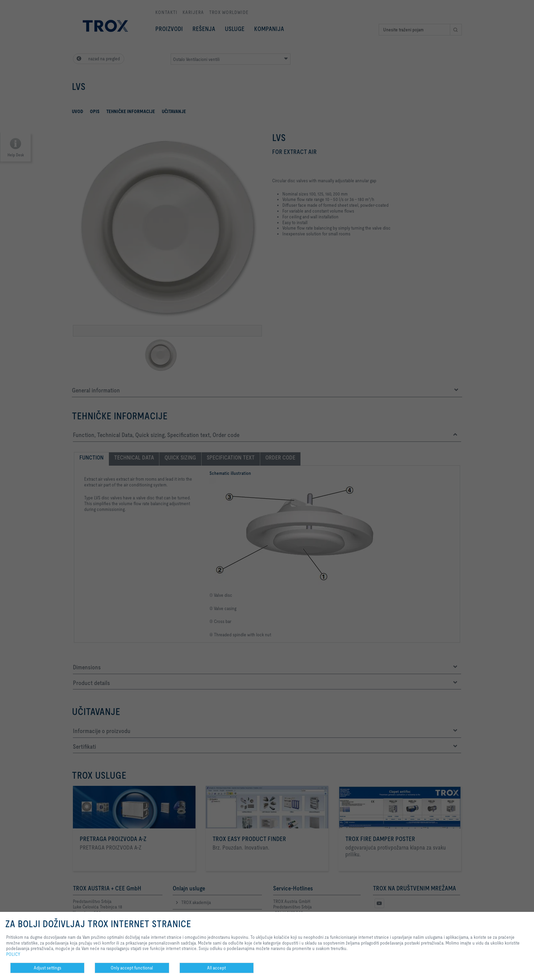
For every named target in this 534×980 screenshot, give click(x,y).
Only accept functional (132, 968)
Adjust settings (48, 968)
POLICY (13, 954)
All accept (216, 968)
